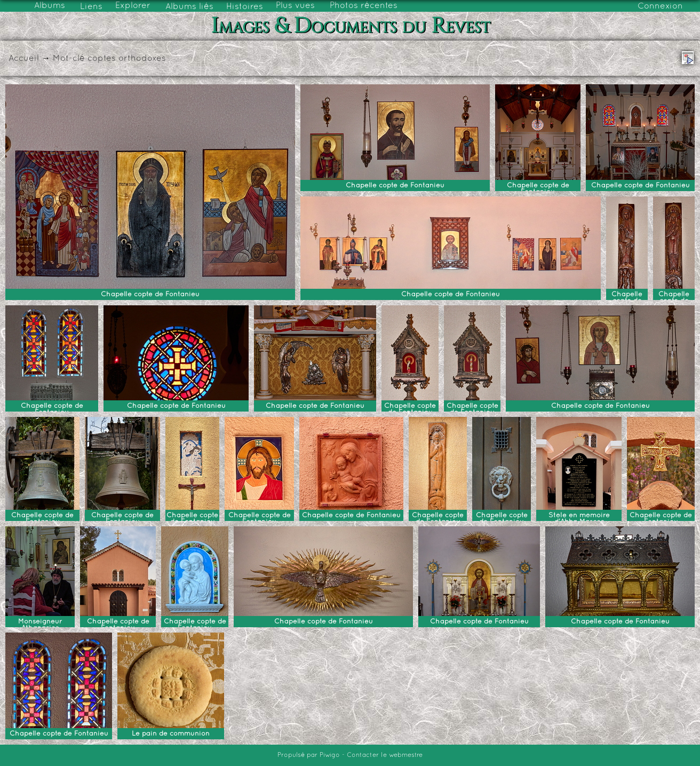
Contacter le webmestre (385, 755)
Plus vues (295, 6)
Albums (50, 6)
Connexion (660, 6)
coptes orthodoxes (127, 59)
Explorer (133, 6)
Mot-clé (69, 59)
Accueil (24, 59)
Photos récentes (364, 6)
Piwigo (330, 755)
